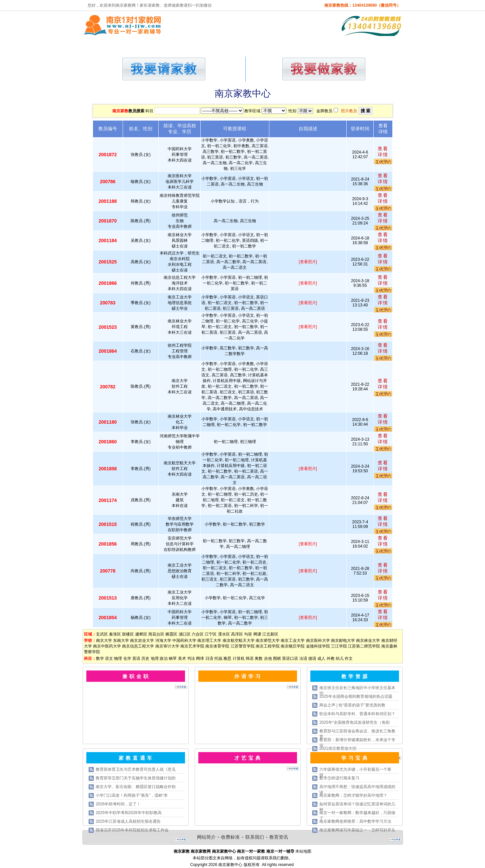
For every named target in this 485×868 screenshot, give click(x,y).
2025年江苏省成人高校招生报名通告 (128, 821)
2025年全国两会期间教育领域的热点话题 (356, 696)
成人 (321, 658)
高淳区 (237, 634)
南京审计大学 (167, 646)
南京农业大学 (142, 641)
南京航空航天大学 (239, 641)
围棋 (277, 658)
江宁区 (211, 634)
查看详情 (383, 152)
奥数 (259, 658)
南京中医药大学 (107, 646)
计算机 (239, 658)
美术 (182, 658)
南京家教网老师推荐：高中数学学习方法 (355, 821)
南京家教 (120, 111)
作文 (349, 658)
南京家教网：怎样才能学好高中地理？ (353, 795)
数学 (100, 658)
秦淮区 (115, 634)
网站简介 (206, 837)
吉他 (268, 658)
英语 (136, 658)
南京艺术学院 (192, 646)
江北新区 (270, 634)
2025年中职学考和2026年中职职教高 (128, 813)
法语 (303, 658)
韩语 (250, 658)
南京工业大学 (293, 641)
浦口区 (185, 634)
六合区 (198, 634)
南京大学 (104, 641)
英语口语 (290, 658)
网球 (200, 658)
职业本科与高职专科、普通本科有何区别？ (357, 714)
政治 (164, 658)
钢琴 (173, 658)
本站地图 (303, 851)
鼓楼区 (128, 634)
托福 (218, 658)
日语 (209, 658)
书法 (191, 658)
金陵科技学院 (318, 646)
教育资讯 (279, 837)
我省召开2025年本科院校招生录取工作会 (132, 830)
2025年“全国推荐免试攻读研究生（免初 (354, 722)
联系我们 (255, 837)
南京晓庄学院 (293, 646)
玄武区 (102, 634)
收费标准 (230, 837)
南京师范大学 (268, 641)
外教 (331, 658)
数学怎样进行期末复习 (339, 778)
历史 (145, 658)
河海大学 (163, 641)
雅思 (227, 658)
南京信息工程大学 (138, 646)
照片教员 (349, 111)
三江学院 (339, 646)
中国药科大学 (184, 641)
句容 (248, 634)
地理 (155, 658)
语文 (109, 658)
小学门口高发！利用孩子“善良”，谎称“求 (132, 795)
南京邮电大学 (343, 641)
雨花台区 (156, 634)
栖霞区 (171, 634)
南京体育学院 (217, 646)
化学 (127, 658)
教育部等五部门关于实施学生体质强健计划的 (136, 778)
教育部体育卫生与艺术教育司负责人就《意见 (136, 769)
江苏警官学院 (243, 646)
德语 (312, 658)
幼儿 (340, 658)
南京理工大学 (209, 641)
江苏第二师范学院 (364, 646)
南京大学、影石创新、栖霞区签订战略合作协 (136, 787)
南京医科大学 (318, 641)
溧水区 (224, 634)
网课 (257, 634)
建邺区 (141, 634)
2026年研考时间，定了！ (118, 804)
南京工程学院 (268, 646)
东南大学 (121, 641)
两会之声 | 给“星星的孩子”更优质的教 (352, 705)
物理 (118, 658)
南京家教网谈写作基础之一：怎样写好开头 (357, 830)
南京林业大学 (368, 641)
